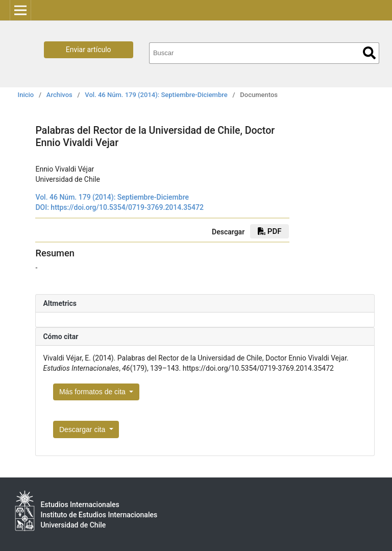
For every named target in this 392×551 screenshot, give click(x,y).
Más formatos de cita (93, 392)
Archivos (59, 95)
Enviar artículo (89, 50)
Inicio (26, 95)
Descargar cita (83, 429)
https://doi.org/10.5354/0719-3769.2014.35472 (127, 207)
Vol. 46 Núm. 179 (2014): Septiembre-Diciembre (156, 95)
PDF (269, 231)
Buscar (369, 53)
